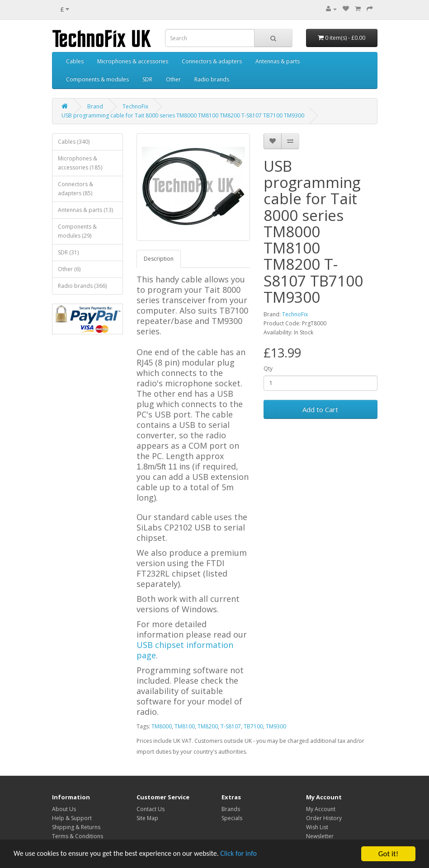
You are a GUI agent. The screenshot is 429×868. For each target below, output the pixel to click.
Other (173, 79)
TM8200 (208, 726)
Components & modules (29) (77, 231)
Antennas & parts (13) (85, 210)
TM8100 (185, 726)
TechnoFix (135, 106)
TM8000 (162, 726)
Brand (95, 106)
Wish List (317, 827)
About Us (64, 809)
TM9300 (276, 726)
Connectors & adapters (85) (75, 189)
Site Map (147, 818)
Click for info (253, 854)
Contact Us (151, 809)
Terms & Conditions (78, 836)
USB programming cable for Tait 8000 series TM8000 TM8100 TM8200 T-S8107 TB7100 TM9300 (183, 115)
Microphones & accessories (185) (80, 163)
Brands (231, 809)
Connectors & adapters (212, 61)
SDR (147, 79)
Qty (268, 368)
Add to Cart (320, 409)
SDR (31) (68, 252)
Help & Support (72, 818)
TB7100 (253, 726)
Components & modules (97, 79)
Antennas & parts (278, 61)
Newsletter (320, 836)
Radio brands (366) (82, 286)
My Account (321, 809)
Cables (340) (74, 142)
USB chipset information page (185, 650)
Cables (75, 61)
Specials (232, 818)
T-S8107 (231, 726)
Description (159, 259)
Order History (324, 818)
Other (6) (69, 269)
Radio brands (212, 79)
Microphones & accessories (133, 61)
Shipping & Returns (76, 827)
